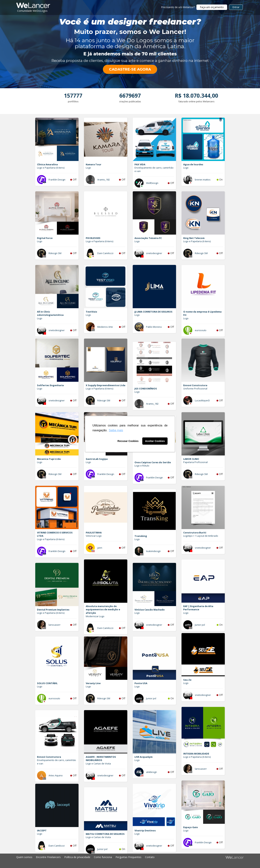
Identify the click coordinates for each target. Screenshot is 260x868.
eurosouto (201, 330)
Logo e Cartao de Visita (98, 764)
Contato (150, 857)
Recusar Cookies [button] (128, 441)
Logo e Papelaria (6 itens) (51, 168)
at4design (151, 772)
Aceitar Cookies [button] (155, 441)
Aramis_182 (104, 180)
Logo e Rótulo (142, 466)
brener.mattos (203, 180)
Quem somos (24, 857)
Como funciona (103, 857)
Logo (88, 168)
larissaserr (55, 625)
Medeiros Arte (105, 327)
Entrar (236, 7)
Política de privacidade (77, 857)
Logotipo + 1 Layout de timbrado (201, 536)
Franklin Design (57, 180)
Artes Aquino (56, 775)
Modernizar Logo (95, 616)
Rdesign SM (55, 253)
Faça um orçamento (212, 7)
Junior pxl (200, 625)
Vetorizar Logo (94, 536)
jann (100, 548)
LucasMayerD (202, 400)
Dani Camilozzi (105, 253)
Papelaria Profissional (195, 462)
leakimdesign (153, 551)
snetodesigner (154, 253)
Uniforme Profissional (195, 389)
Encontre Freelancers (48, 857)
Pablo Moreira (154, 327)
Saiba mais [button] (116, 430)
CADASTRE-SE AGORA (130, 69)
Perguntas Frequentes (128, 857)
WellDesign (152, 183)
